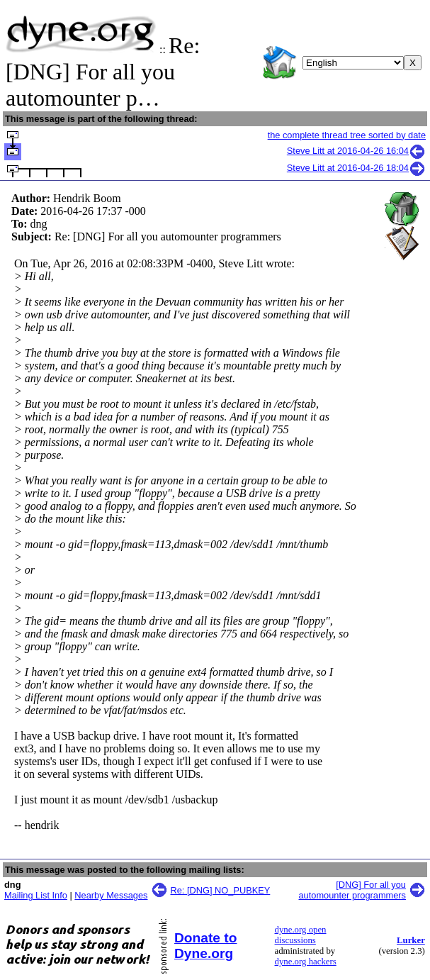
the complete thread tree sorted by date (347, 135)
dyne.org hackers (306, 962)
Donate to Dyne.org (205, 946)
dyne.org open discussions (301, 935)
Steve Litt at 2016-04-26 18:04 (356, 168)
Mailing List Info (36, 895)
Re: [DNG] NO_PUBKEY (221, 890)
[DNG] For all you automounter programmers (353, 890)
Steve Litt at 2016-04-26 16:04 (356, 151)
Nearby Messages (111, 895)
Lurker (411, 940)
